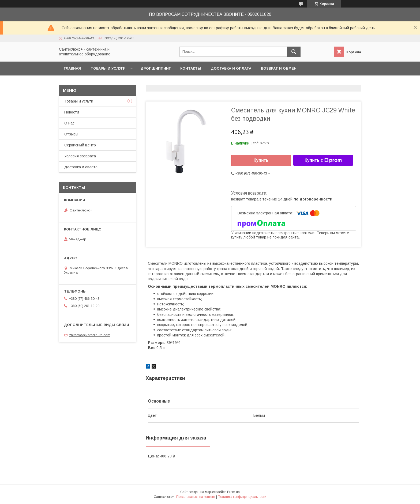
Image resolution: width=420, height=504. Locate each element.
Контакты (191, 68)
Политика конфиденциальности (242, 497)
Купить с (323, 160)
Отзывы (71, 134)
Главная (72, 68)
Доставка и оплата (231, 68)
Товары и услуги (108, 68)
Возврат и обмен (279, 68)
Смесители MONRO (165, 263)
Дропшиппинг (156, 68)
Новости (72, 112)
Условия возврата (80, 156)
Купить (261, 160)
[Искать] (294, 52)
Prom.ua (233, 492)
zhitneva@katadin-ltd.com (90, 335)
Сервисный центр (80, 145)
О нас (69, 123)
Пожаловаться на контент (196, 497)
